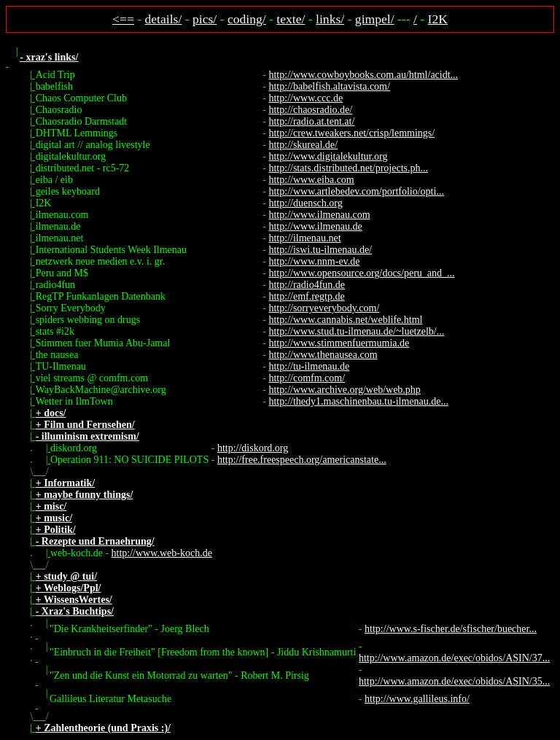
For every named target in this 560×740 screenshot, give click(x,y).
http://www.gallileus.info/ (417, 699)
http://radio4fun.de (307, 285)
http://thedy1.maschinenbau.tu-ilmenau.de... (358, 401)
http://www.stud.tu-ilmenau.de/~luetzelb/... (356, 331)
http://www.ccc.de (306, 98)
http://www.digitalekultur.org (328, 156)
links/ (330, 19)
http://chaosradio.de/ (310, 110)
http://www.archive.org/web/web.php (344, 390)
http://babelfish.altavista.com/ (329, 86)
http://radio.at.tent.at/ (311, 121)
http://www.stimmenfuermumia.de (339, 343)
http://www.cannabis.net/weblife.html (345, 320)
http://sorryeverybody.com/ (324, 308)
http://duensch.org (305, 203)
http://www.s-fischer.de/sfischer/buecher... (451, 629)
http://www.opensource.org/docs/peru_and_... (361, 273)
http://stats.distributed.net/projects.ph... (348, 168)
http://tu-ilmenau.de (309, 366)
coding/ (247, 19)
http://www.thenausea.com (323, 355)
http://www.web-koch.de (162, 553)
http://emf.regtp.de (306, 296)
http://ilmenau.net (304, 238)
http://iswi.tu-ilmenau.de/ (320, 250)
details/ (164, 19)
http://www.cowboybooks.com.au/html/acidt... (363, 75)
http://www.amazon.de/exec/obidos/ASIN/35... (454, 681)
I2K (438, 19)
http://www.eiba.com (311, 180)
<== (123, 19)
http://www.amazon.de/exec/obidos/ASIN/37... (454, 658)
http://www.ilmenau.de (315, 226)
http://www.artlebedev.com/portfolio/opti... (356, 191)
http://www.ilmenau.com (319, 215)
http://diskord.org (253, 448)
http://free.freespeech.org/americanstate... (302, 460)
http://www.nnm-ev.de (314, 261)
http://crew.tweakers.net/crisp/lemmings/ (351, 133)
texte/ (291, 19)
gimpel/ (375, 19)
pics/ (205, 19)
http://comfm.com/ (307, 378)
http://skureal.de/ (303, 145)
